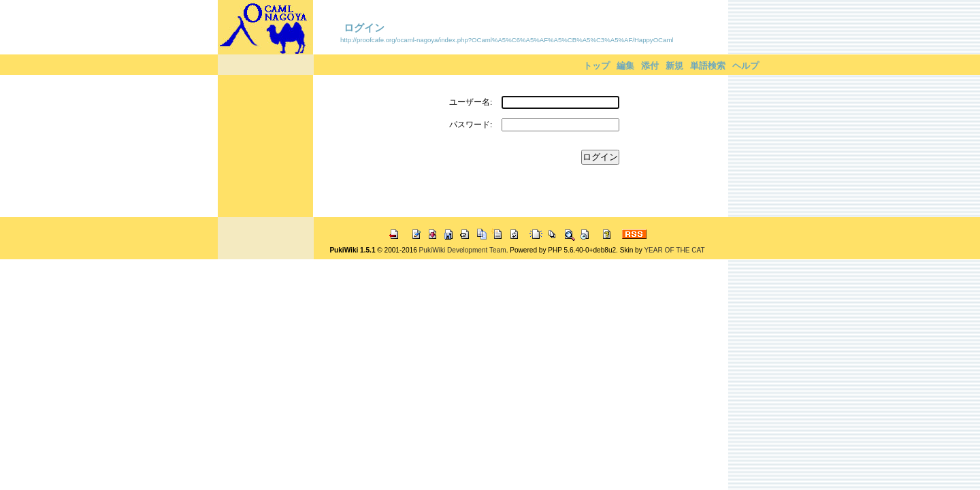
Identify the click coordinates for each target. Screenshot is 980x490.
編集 (625, 66)
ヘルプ (746, 66)
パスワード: (471, 124)
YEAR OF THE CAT (674, 250)
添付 (650, 66)
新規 (674, 66)
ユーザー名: (471, 102)
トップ (597, 66)
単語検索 (708, 66)
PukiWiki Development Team (463, 250)
